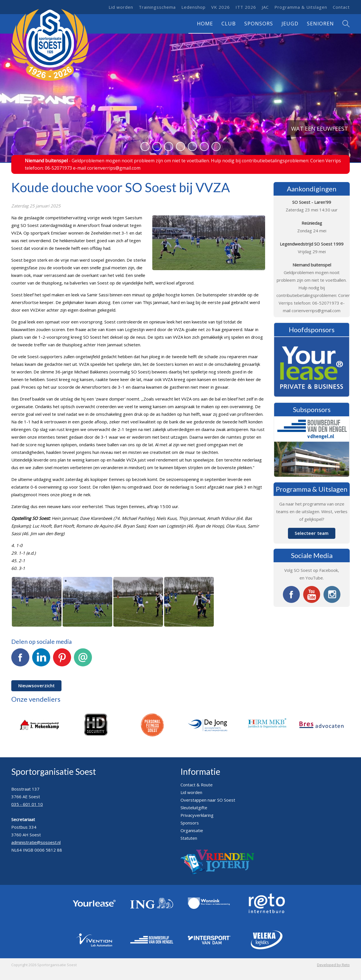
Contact (341, 7)
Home (205, 23)
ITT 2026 (246, 7)
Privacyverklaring (197, 815)
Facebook (20, 660)
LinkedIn (41, 660)
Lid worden (121, 7)
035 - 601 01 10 (27, 804)
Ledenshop (193, 7)
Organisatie (192, 830)
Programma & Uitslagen (301, 7)
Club (229, 23)
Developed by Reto (333, 965)
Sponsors (259, 23)
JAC (265, 7)
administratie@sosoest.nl (36, 842)
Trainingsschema (157, 7)
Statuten (189, 838)
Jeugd (290, 23)
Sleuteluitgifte (194, 808)
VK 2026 (221, 7)
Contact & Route (197, 785)
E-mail (83, 660)
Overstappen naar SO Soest (208, 800)
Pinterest (62, 660)
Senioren (320, 23)
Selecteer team (312, 533)
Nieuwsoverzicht (36, 686)
